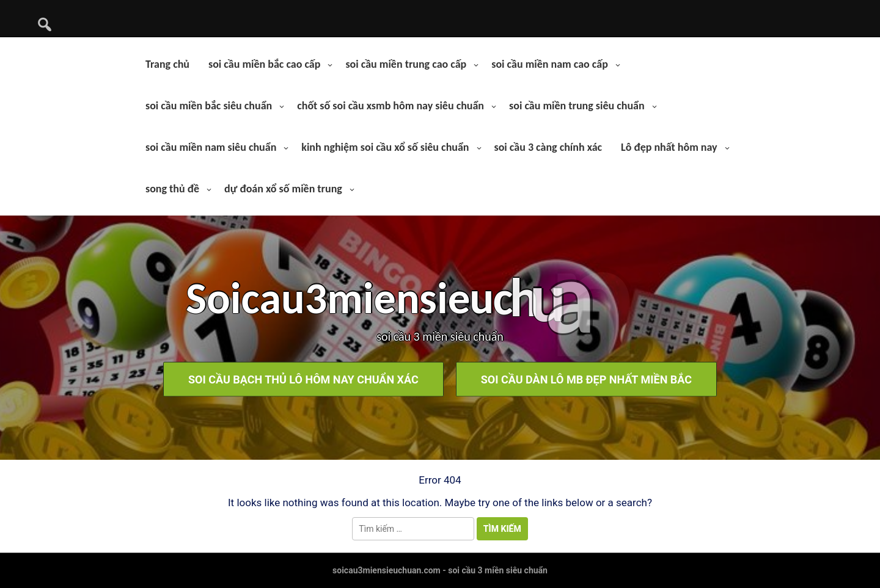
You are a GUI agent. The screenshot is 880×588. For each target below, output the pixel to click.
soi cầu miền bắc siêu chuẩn (209, 106)
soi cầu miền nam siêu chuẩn (211, 147)
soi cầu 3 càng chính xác (548, 147)
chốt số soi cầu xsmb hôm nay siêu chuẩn (391, 106)
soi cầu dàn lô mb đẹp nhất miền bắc (586, 379)
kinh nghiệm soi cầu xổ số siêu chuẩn (385, 147)
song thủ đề (172, 189)
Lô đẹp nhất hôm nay (669, 147)
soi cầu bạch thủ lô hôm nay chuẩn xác (303, 379)
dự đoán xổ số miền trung (283, 189)
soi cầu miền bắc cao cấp (264, 64)
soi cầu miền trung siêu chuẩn (577, 106)
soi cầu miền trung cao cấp (406, 64)
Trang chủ (167, 64)
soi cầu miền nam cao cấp (550, 64)
